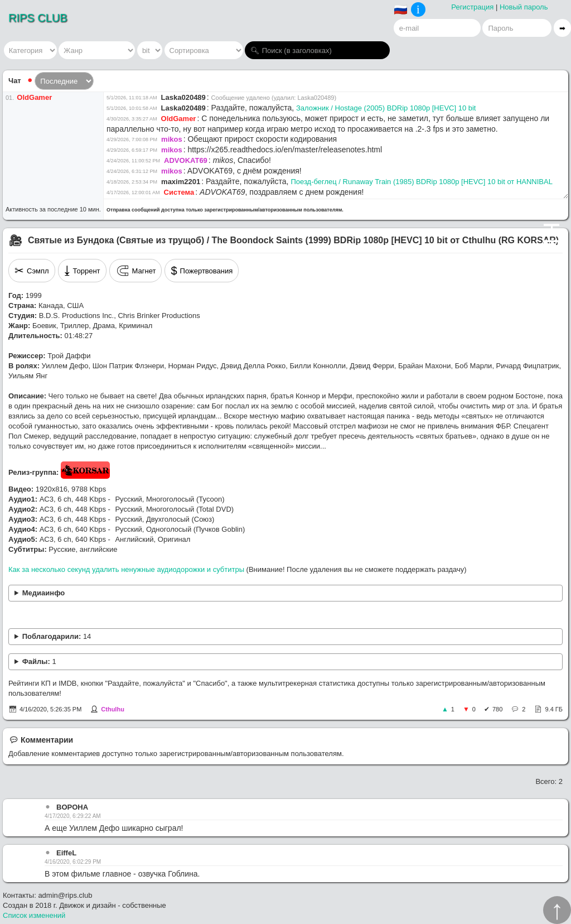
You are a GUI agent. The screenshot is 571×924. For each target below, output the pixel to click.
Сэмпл (32, 271)
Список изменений (34, 915)
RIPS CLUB (38, 18)
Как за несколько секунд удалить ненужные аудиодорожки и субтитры (126, 569)
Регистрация (472, 7)
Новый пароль (524, 7)
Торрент (82, 271)
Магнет (136, 271)
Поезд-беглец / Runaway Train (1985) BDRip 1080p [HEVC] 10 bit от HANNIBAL (422, 182)
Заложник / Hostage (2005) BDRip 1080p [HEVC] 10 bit (386, 108)
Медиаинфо (44, 593)
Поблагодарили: (57, 636)
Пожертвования (202, 271)
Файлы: (39, 661)
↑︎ (557, 910)
